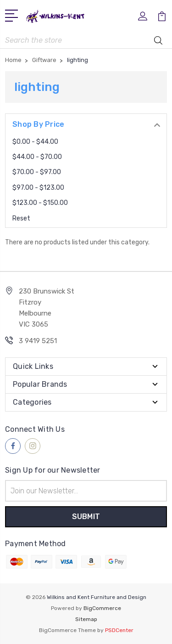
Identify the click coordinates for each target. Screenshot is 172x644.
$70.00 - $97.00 (37, 172)
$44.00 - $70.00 (37, 157)
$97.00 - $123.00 (38, 188)
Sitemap (86, 619)
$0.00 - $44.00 (35, 142)
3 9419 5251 (38, 341)
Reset (21, 218)
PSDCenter (119, 630)
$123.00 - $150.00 (40, 203)
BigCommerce (102, 608)
